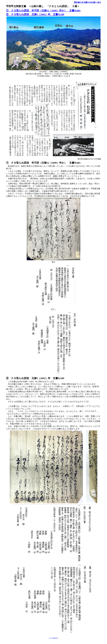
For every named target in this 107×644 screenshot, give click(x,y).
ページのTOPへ (54, 638)
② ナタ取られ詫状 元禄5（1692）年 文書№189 (35, 14)
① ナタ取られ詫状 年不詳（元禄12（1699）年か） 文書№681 (43, 11)
